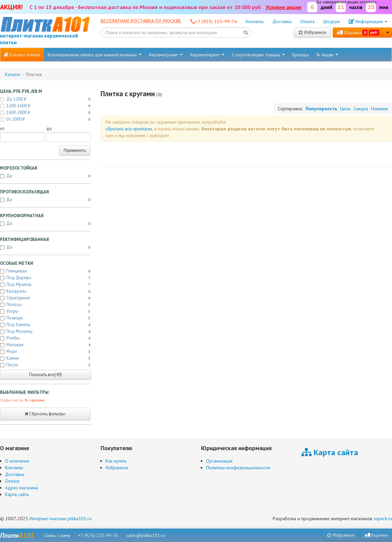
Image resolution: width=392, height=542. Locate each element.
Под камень (45, 325)
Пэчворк (45, 318)
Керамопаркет (207, 55)
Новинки (379, 109)
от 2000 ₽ (45, 119)
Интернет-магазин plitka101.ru (60, 519)
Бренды (300, 55)
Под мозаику (45, 332)
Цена (345, 109)
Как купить (116, 461)
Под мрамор (45, 285)
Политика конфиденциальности (238, 468)
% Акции (327, 55)
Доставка (282, 21)
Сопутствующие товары (258, 55)
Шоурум (332, 21)
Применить (75, 150)
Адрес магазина (21, 488)
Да (45, 176)
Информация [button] (368, 21)
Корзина (358, 33)
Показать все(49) (46, 375)
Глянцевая (45, 271)
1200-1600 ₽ (45, 106)
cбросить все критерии (129, 129)
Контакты (255, 21)
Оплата (307, 21)
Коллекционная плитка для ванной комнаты (94, 55)
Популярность (321, 109)
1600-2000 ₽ (45, 113)
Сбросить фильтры (45, 414)
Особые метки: (22, 400)
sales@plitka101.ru (145, 535)
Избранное (312, 32)
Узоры (45, 311)
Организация (219, 461)
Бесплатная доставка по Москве (141, 21)
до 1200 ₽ (45, 99)
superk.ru (383, 519)
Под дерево (45, 278)
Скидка (361, 109)
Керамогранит (166, 55)
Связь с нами (57, 535)
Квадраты (45, 291)
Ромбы (45, 338)
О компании (17, 461)
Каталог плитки (22, 55)
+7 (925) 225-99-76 (98, 535)
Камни (45, 358)
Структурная (45, 298)
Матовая (45, 345)
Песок (45, 365)
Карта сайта (17, 494)
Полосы (45, 305)
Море (45, 352)
